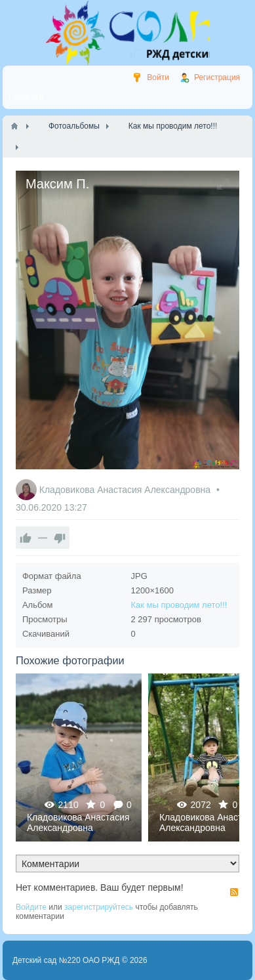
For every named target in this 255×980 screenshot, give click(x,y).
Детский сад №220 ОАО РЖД (66, 960)
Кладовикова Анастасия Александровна (126, 490)
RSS (234, 892)
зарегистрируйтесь (99, 907)
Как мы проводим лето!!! (179, 605)
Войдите (31, 907)
